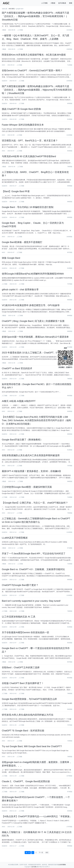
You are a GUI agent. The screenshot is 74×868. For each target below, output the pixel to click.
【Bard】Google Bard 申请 (16, 191)
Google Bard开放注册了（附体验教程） (22, 440)
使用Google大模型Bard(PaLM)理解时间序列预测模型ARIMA (33, 274)
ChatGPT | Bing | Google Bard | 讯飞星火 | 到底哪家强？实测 (33, 321)
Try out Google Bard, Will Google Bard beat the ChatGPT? (32, 746)
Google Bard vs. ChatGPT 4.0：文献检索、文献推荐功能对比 (33, 569)
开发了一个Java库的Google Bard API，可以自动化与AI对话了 (34, 554)
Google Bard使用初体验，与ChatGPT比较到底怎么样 (29, 699)
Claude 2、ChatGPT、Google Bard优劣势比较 (26, 781)
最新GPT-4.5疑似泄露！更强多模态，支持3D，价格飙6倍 (31, 471)
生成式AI (4, 81)
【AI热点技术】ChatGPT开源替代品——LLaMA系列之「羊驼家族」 (37, 816)
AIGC (3, 65)
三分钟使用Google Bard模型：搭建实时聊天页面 (27, 487)
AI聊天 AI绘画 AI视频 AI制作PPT (19, 401)
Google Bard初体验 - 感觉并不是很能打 (22, 242)
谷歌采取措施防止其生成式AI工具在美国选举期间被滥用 (31, 455)
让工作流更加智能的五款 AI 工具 (19, 617)
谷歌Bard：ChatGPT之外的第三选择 (21, 667)
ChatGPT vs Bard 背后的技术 (17, 368)
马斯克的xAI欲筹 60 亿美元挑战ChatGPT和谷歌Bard (29, 156)
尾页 (47, 853)
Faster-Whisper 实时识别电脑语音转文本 (23, 125)
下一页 (41, 853)
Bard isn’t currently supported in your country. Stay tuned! (31, 601)
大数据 (53, 3)
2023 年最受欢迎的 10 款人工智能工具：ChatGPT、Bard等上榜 (35, 353)
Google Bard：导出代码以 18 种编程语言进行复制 (28, 207)
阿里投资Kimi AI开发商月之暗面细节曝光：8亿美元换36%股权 (34, 55)
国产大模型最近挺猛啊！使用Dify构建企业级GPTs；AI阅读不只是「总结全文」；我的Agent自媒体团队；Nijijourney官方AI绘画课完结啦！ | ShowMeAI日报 (37, 90)
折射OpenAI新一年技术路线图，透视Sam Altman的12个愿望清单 (35, 337)
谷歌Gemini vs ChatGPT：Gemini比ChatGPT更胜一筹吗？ (32, 70)
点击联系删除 (62, 865)
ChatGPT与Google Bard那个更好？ (20, 585)
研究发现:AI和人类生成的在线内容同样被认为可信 (28, 715)
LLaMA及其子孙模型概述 (15, 538)
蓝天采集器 (62, 3)
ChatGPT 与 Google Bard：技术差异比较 (23, 731)
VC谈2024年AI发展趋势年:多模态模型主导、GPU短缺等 (31, 305)
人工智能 (44, 3)
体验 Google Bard (11, 258)
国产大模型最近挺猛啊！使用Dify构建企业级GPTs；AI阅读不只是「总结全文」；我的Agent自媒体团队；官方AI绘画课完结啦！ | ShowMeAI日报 (36, 16)
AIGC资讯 (12, 9)
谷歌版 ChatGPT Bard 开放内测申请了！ (23, 683)
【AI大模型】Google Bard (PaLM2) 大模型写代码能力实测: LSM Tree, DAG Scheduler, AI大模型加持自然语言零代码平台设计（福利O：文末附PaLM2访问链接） (36, 420)
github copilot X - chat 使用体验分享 (20, 289)
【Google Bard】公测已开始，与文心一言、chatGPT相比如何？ (35, 503)
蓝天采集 (34, 867)
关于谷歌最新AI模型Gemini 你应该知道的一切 (25, 632)
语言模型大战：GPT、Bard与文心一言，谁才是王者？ (30, 141)
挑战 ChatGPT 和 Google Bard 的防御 (21, 109)
